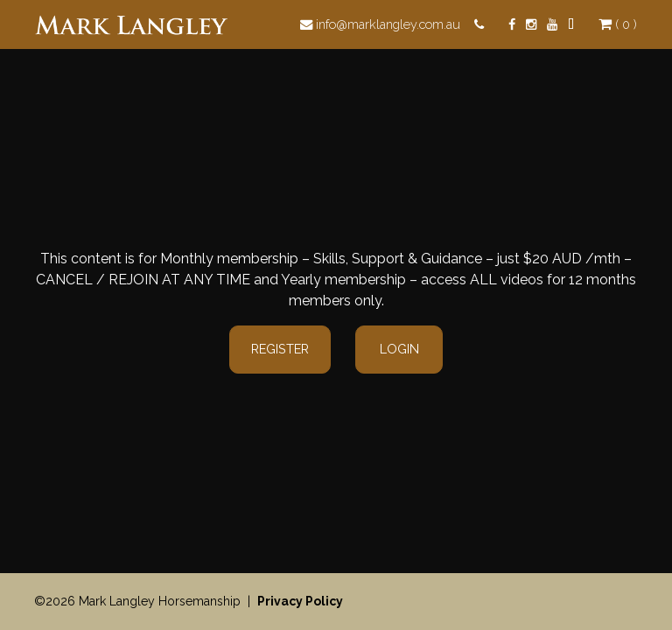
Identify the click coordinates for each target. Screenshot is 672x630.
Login (399, 349)
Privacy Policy (300, 601)
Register (280, 349)
